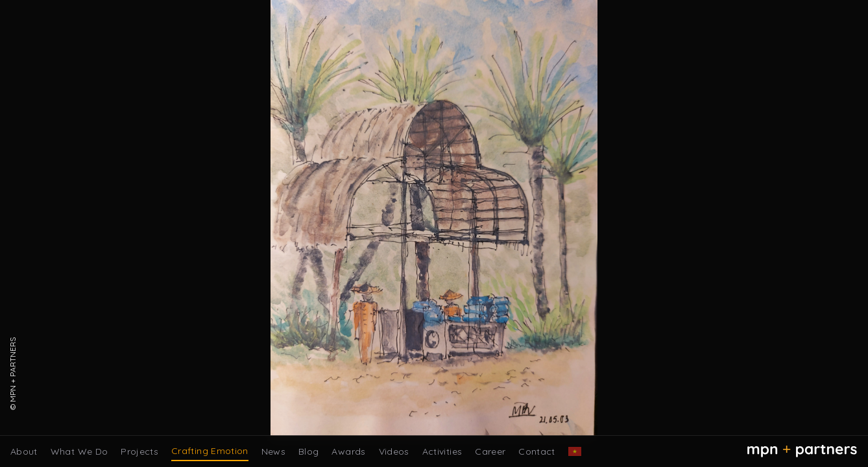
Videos (394, 451)
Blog (308, 451)
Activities (442, 451)
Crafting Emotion (210, 451)
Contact (536, 451)
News (273, 451)
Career (490, 451)
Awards (348, 451)
